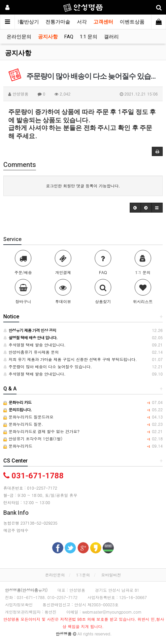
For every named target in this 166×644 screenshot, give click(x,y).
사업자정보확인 (19, 604)
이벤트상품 (132, 22)
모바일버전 (111, 575)
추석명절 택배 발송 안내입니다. (34, 345)
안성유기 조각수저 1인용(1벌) (33, 439)
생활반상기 (27, 22)
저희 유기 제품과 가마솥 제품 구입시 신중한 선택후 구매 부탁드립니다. (70, 359)
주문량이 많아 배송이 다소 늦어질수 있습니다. (48, 366)
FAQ (69, 37)
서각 (82, 22)
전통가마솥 (58, 22)
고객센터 (103, 22)
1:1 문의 (89, 37)
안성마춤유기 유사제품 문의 (31, 352)
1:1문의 (83, 575)
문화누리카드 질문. (23, 424)
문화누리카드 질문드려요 (28, 417)
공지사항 (48, 37)
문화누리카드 (18, 446)
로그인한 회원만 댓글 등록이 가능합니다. (83, 186)
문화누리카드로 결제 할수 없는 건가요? (41, 431)
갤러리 (111, 37)
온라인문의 (19, 37)
